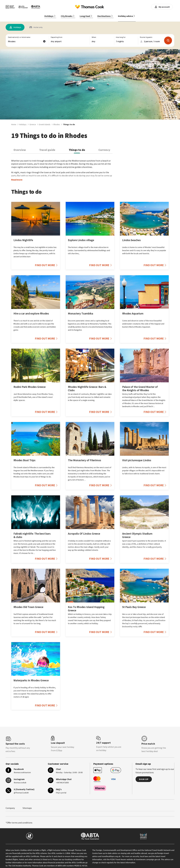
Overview (20, 147)
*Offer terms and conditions (19, 820)
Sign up (144, 776)
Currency (104, 147)
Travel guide (47, 147)
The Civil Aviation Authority (20, 863)
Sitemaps (27, 805)
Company (10, 805)
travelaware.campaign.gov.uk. (148, 857)
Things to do (77, 147)
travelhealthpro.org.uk (111, 854)
